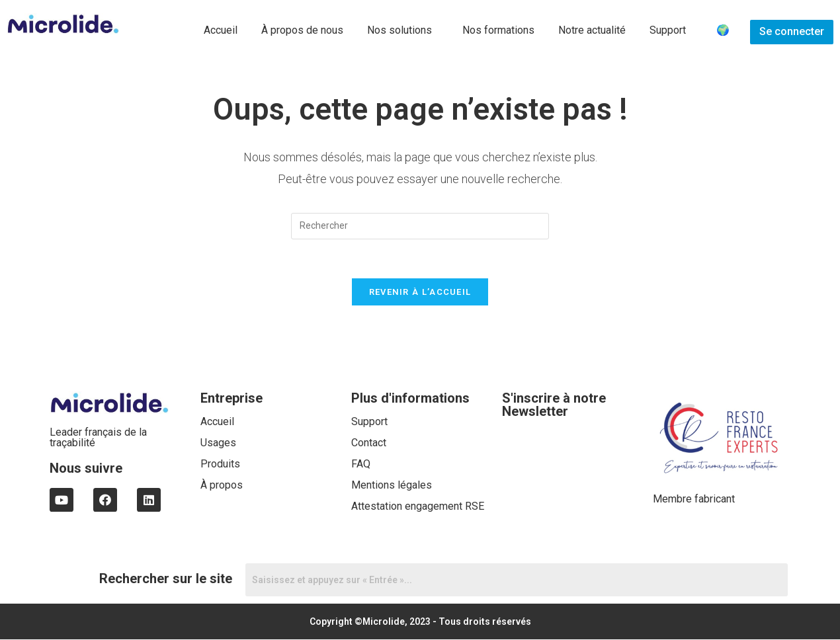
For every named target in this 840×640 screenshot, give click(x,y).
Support (668, 30)
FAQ (361, 464)
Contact (369, 443)
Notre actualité (592, 30)
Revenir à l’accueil (420, 293)
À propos (222, 486)
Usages (218, 443)
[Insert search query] (420, 226)
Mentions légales (392, 486)
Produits (220, 464)
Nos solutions (399, 30)
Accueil (221, 30)
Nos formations (498, 30)
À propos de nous (302, 30)
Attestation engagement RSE (418, 507)
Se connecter (792, 31)
